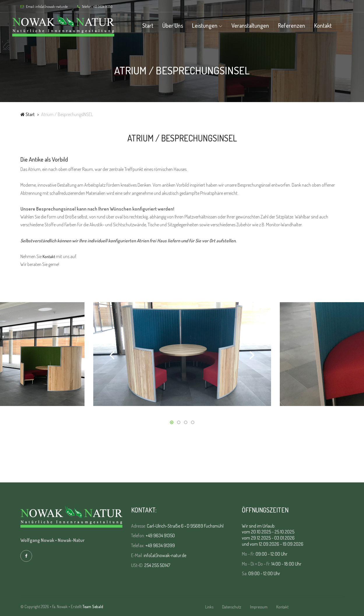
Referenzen (300, 25)
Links (209, 607)
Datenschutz (232, 607)
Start (156, 25)
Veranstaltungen (258, 25)
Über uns (181, 25)
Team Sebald (93, 607)
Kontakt (331, 25)
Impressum (259, 607)
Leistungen (213, 25)
